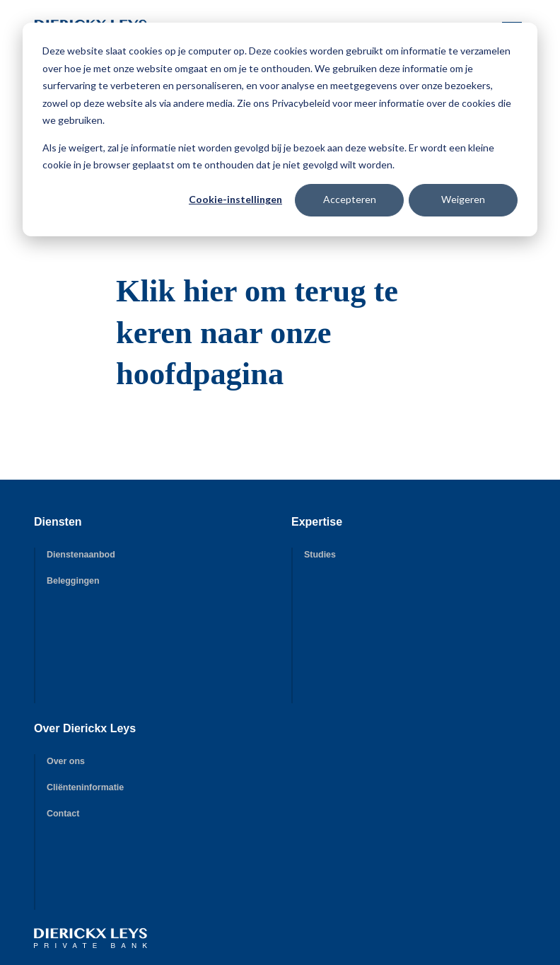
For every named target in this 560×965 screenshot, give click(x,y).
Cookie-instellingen (235, 199)
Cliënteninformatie (85, 787)
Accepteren (350, 199)
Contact (63, 814)
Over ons (66, 761)
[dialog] (280, 129)
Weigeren (463, 199)
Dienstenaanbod (81, 555)
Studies (320, 555)
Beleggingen (73, 581)
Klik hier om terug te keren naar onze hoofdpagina (257, 333)
